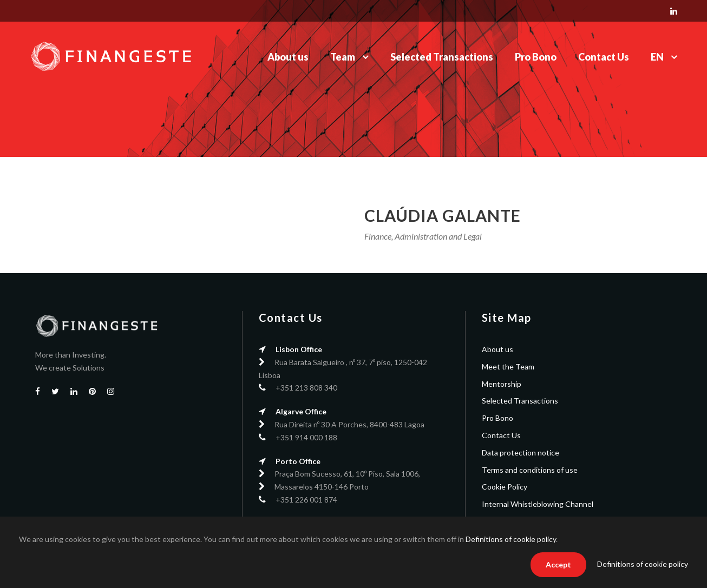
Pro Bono (536, 57)
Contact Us (604, 57)
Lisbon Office (299, 349)
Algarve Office (301, 411)
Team (343, 57)
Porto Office (298, 461)
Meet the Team (508, 366)
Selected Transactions (442, 57)
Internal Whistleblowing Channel (538, 504)
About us (288, 57)
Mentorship (502, 384)
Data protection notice (521, 452)
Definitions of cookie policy (511, 539)
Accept (558, 564)
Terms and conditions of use (530, 470)
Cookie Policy (505, 487)
